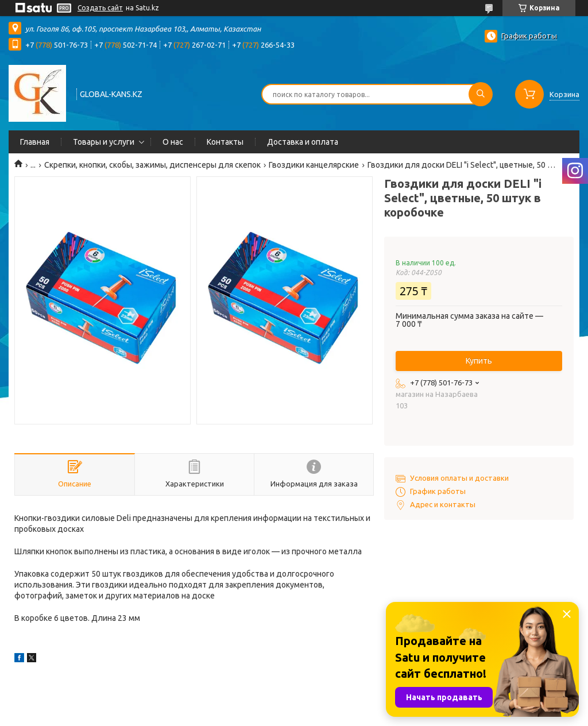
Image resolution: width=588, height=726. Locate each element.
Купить (479, 361)
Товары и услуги (104, 142)
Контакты (225, 142)
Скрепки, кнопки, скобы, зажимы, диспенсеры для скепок (152, 165)
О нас (173, 142)
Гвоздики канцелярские (314, 165)
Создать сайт (100, 8)
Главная (35, 142)
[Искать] (481, 94)
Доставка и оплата (303, 142)
